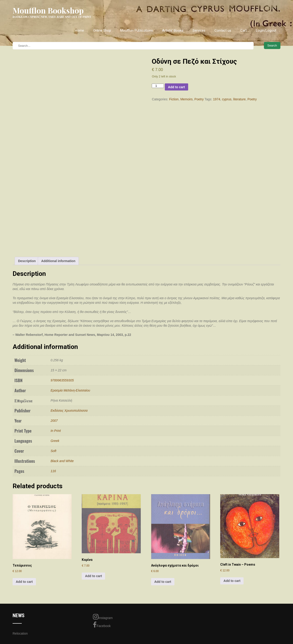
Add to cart (176, 87)
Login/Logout (266, 30)
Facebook (102, 625)
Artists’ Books (173, 30)
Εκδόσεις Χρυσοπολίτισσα (69, 411)
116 (53, 471)
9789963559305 (62, 380)
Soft (53, 451)
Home (79, 30)
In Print (56, 431)
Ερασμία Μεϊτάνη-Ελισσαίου (70, 390)
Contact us (223, 30)
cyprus (227, 99)
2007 (54, 421)
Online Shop (102, 30)
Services (199, 30)
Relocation (20, 633)
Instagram (103, 617)
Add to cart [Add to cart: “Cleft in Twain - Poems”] (232, 581)
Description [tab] (27, 261)
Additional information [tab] (58, 261)
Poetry (199, 99)
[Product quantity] (158, 86)
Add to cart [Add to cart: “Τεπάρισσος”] (24, 582)
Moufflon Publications (137, 30)
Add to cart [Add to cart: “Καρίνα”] (93, 576)
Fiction (174, 99)
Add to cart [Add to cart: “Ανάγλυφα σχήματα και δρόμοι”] (163, 582)
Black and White (62, 461)
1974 (217, 99)
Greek (55, 441)
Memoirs (187, 99)
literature (239, 99)
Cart (244, 30)
